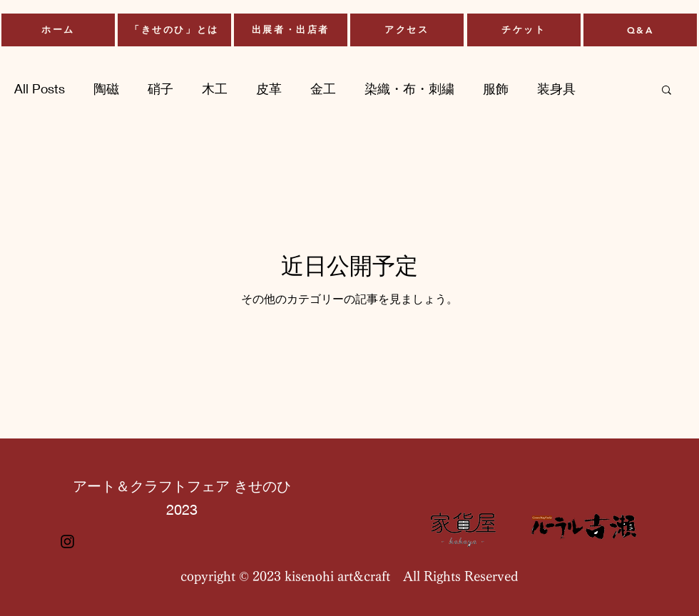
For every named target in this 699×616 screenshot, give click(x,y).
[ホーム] (58, 30)
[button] (667, 91)
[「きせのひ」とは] (174, 30)
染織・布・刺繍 (409, 88)
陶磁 (106, 88)
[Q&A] (640, 30)
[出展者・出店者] (291, 30)
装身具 (556, 88)
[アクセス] (407, 30)
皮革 (269, 88)
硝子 (160, 88)
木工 (215, 88)
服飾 (496, 88)
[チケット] (524, 30)
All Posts (40, 88)
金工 (323, 88)
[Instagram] (67, 541)
